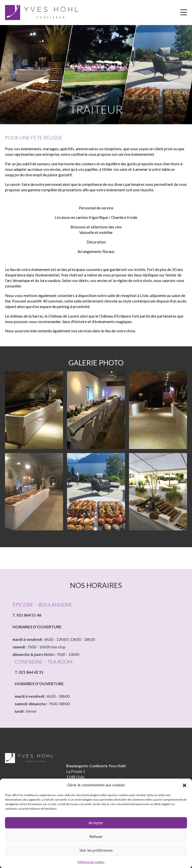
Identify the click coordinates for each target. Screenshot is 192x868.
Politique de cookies (91, 862)
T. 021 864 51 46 (27, 617)
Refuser (96, 836)
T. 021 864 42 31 (29, 673)
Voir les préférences (96, 850)
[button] (184, 785)
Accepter (96, 823)
